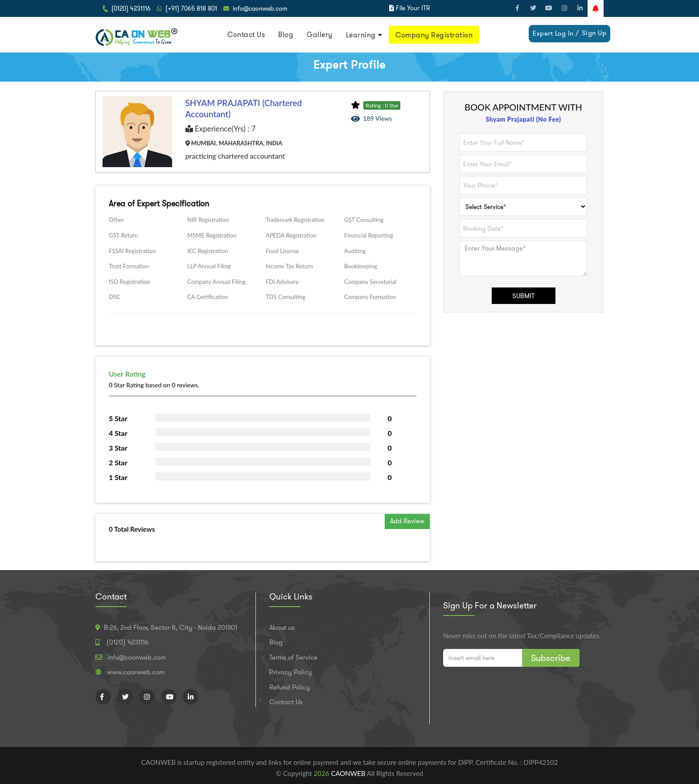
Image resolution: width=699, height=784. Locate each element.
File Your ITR (413, 8)
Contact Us (246, 35)
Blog (286, 35)
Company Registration (434, 35)
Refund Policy (290, 687)
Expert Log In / (556, 33)
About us (282, 628)
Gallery (320, 35)
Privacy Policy (291, 672)
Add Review (407, 521)
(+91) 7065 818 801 (191, 8)
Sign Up (594, 33)
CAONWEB (349, 773)
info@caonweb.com (260, 8)
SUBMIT (523, 296)
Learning (361, 35)
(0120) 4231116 (131, 8)
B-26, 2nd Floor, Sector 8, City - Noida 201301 (171, 628)
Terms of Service (293, 657)
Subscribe (551, 658)
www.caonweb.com (136, 672)
